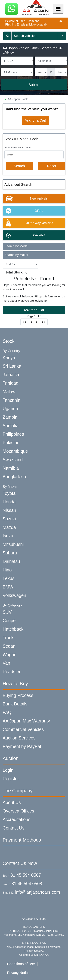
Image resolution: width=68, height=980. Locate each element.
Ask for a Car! (35, 120)
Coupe (9, 621)
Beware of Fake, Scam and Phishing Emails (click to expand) (26, 23)
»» (44, 322)
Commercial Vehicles (23, 729)
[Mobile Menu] (58, 9)
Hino (7, 570)
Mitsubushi (13, 544)
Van (6, 663)
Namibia (11, 468)
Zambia (10, 417)
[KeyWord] (34, 155)
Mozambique (15, 451)
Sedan (9, 646)
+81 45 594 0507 (24, 875)
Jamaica (11, 375)
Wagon (10, 655)
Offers (39, 211)
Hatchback (13, 629)
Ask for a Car (34, 310)
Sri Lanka (12, 366)
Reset (51, 166)
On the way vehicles (39, 223)
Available (39, 235)
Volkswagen (14, 595)
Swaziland (13, 460)
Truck (8, 638)
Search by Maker (16, 255)
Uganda (10, 409)
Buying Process (18, 695)
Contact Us (14, 828)
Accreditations (16, 819)
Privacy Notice (18, 973)
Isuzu (8, 536)
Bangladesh (14, 477)
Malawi (10, 392)
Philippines (13, 434)
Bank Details (15, 704)
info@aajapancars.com (37, 892)
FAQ (7, 712)
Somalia (11, 426)
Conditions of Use (21, 964)
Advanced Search (18, 185)
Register (11, 779)
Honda (9, 502)
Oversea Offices (18, 811)
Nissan (9, 510)
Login (8, 770)
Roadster (12, 672)
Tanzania (11, 400)
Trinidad (10, 383)
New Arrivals (39, 199)
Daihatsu (11, 561)
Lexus (9, 578)
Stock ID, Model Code (22, 139)
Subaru (10, 553)
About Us (12, 802)
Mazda (9, 527)
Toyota (9, 493)
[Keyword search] (35, 36)
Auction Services (19, 738)
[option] (34, 199)
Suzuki (9, 519)
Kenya (9, 358)
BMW (8, 587)
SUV (7, 612)
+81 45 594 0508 (26, 884)
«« (24, 322)
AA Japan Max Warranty (26, 721)
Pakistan (11, 443)
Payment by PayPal (22, 746)
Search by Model (16, 246)
